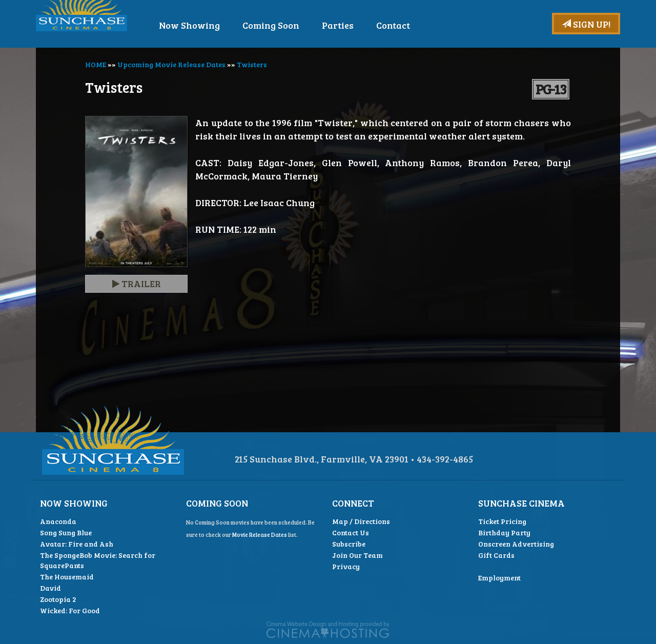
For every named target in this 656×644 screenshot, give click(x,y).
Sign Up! (586, 24)
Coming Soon (302, 25)
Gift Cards (496, 555)
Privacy (346, 566)
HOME (96, 64)
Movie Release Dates (260, 535)
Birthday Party (504, 532)
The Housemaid (67, 577)
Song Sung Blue (66, 532)
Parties (369, 25)
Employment (499, 578)
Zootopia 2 (58, 599)
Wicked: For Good (70, 610)
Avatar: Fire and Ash (77, 544)
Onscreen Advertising (516, 544)
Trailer (137, 284)
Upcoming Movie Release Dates (171, 64)
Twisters (252, 64)
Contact (424, 25)
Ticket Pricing (502, 521)
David (50, 588)
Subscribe (349, 544)
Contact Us (351, 532)
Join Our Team (357, 555)
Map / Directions (361, 521)
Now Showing (221, 25)
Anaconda (58, 521)
